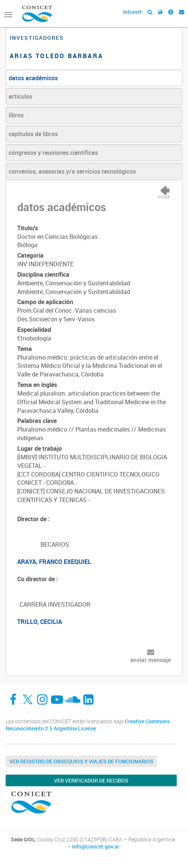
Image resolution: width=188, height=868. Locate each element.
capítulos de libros (33, 134)
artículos (20, 96)
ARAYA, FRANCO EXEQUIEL (54, 562)
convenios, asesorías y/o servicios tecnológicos (72, 171)
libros (16, 115)
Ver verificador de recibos (91, 780)
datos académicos (33, 78)
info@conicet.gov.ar (96, 847)
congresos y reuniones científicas (53, 153)
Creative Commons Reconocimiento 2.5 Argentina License (88, 725)
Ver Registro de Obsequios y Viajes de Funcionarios (81, 761)
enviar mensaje (150, 660)
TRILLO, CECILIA (40, 622)
